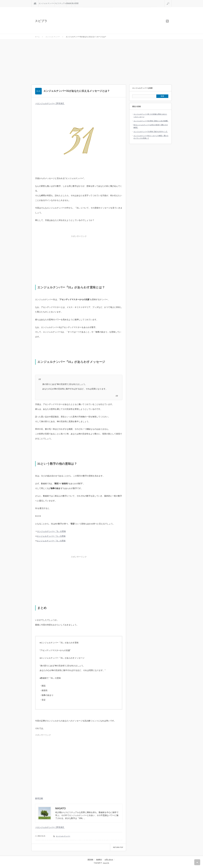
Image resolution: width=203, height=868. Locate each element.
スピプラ (41, 21)
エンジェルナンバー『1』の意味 (51, 536)
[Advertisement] (101, 61)
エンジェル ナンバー (46, 3)
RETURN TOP (118, 847)
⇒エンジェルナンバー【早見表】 (50, 103)
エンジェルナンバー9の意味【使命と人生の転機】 (151, 121)
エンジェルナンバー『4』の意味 (51, 541)
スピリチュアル (60, 3)
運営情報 (90, 859)
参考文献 (39, 798)
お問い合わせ (109, 859)
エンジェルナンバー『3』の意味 (51, 531)
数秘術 (69, 3)
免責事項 (99, 859)
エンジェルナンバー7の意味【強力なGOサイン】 (151, 132)
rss (167, 21)
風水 (73, 3)
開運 (77, 3)
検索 (171, 1)
